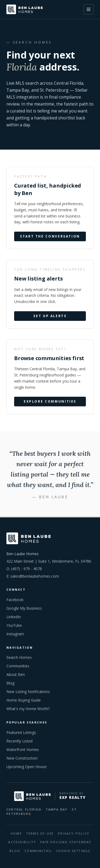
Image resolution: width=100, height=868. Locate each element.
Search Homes (19, 657)
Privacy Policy (74, 833)
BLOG (15, 851)
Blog (10, 683)
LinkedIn (14, 617)
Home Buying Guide (24, 700)
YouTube (14, 625)
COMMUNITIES (38, 851)
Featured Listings (21, 732)
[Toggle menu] (89, 9)
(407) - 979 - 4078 (27, 569)
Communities (18, 666)
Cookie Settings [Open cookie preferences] (73, 851)
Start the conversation (50, 236)
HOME (16, 833)
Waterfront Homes (23, 750)
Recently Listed (19, 741)
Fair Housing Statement (66, 842)
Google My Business (24, 608)
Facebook (15, 600)
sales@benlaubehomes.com (35, 576)
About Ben (16, 674)
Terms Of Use (40, 833)
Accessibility (22, 842)
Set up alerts (50, 316)
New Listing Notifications (28, 692)
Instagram (15, 634)
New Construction (22, 758)
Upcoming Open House (27, 767)
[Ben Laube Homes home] (25, 9)
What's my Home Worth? (28, 709)
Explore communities (50, 402)
